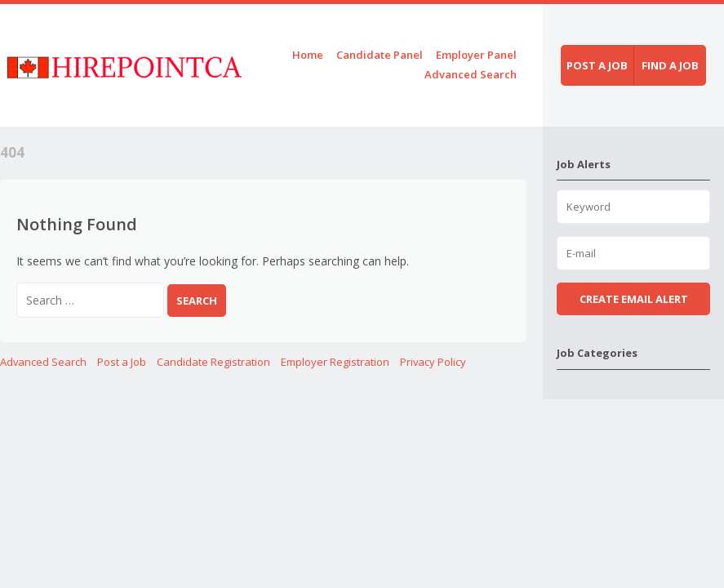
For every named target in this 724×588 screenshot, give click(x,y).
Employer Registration (335, 362)
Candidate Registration (213, 362)
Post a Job (122, 362)
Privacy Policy (433, 362)
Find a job (670, 65)
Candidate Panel (380, 55)
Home (308, 55)
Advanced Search (471, 74)
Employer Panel (476, 55)
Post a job (597, 65)
